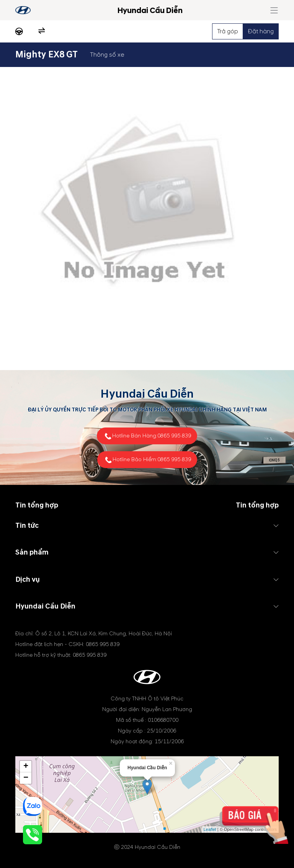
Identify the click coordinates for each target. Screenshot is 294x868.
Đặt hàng (261, 31)
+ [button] (26, 767)
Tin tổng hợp (257, 505)
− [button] (26, 778)
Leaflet (210, 829)
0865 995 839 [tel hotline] (174, 436)
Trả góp (228, 31)
